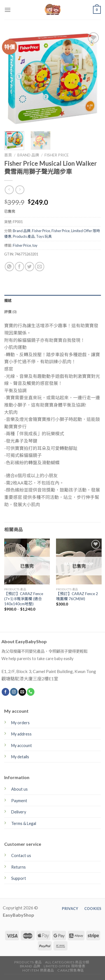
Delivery (19, 812)
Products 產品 (24, 236)
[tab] (53, 300)
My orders (20, 723)
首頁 (8, 155)
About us (19, 789)
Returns (18, 867)
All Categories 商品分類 (67, 962)
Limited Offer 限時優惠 (64, 966)
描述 (8, 300)
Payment (19, 801)
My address (21, 734)
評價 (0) (11, 312)
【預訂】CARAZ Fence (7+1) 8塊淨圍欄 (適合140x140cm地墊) (24, 599)
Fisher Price (57, 155)
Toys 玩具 (44, 236)
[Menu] (8, 10)
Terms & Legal (24, 823)
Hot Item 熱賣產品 (38, 970)
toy (35, 245)
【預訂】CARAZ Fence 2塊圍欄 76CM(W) (77, 596)
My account (22, 745)
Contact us (21, 855)
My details (20, 757)
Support (19, 878)
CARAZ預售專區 (71, 970)
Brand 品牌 (28, 155)
